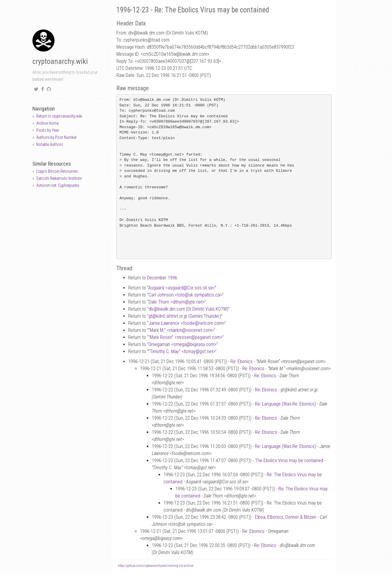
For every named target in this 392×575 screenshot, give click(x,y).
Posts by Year (48, 130)
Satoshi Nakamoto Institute (59, 178)
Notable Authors (50, 144)
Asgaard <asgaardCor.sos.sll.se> (182, 288)
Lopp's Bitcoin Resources (57, 171)
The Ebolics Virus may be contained (289, 461)
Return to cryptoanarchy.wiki (59, 116)
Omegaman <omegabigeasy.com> (182, 344)
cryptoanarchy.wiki (60, 61)
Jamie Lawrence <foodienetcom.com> (187, 323)
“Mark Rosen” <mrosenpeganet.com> (185, 337)
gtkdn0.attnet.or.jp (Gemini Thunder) (185, 316)
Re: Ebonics (242, 361)
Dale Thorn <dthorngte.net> (177, 302)
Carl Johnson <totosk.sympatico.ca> (185, 295)
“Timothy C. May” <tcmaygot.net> (182, 351)
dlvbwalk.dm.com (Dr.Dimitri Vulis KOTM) (188, 309)
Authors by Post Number (56, 137)
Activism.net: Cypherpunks (58, 185)
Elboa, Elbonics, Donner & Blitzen (286, 517)
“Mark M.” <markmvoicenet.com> (181, 330)
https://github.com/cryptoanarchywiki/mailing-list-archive (156, 566)
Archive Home (47, 123)
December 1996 (162, 278)
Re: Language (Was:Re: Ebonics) (285, 404)
